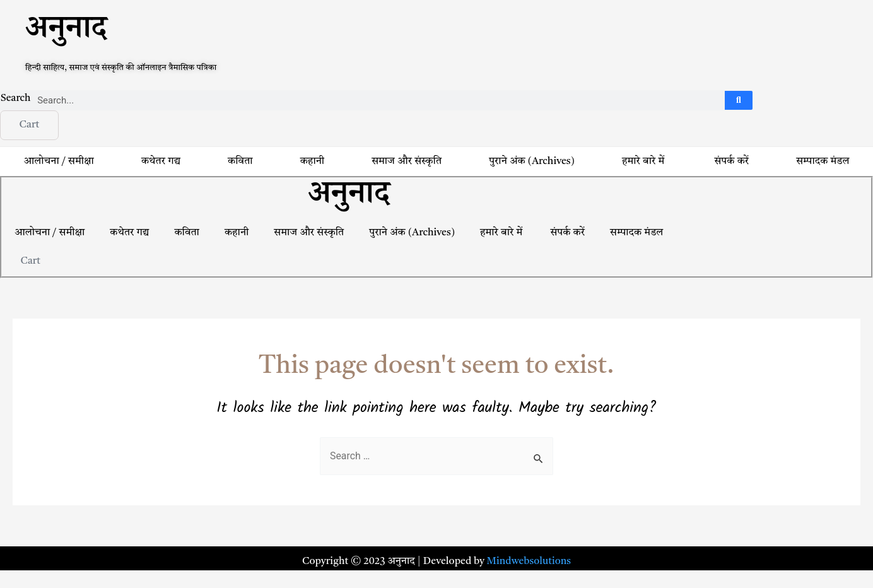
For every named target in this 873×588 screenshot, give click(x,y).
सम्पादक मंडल (636, 233)
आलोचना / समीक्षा (59, 162)
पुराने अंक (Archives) (532, 162)
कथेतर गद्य (161, 162)
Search (16, 98)
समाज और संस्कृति (407, 162)
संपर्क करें (732, 162)
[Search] (739, 100)
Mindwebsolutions (529, 562)
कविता (240, 162)
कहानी (312, 162)
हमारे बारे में (644, 162)
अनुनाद (66, 32)
